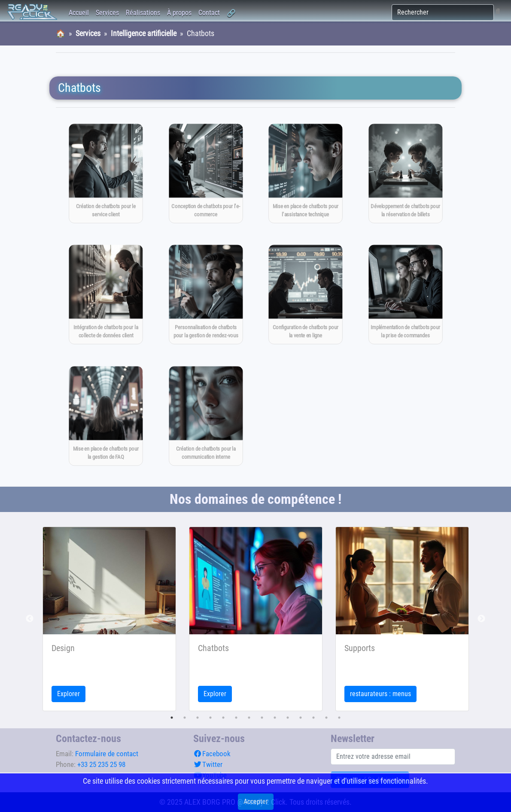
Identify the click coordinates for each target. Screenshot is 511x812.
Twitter (208, 764)
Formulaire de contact (107, 754)
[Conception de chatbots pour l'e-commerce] (206, 173)
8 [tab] (262, 718)
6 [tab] (236, 718)
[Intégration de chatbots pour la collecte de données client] (106, 295)
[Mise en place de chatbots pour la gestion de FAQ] (106, 416)
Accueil (79, 13)
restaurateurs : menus (380, 694)
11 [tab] (301, 718)
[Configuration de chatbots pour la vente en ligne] (305, 295)
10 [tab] (288, 718)
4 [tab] (210, 718)
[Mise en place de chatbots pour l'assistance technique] (305, 173)
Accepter (256, 801)
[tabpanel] (109, 619)
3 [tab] (198, 718)
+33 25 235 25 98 (101, 764)
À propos (179, 13)
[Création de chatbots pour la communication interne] (206, 416)
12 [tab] (313, 718)
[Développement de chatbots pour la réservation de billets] (405, 173)
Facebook (212, 754)
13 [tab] (326, 718)
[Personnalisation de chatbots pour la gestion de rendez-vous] (206, 295)
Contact (209, 13)
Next (481, 619)
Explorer (68, 694)
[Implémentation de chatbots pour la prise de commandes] (405, 295)
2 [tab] (185, 718)
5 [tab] (223, 718)
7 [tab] (249, 718)
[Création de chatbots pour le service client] (106, 173)
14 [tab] (339, 718)
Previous (30, 619)
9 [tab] (275, 718)
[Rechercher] (443, 12)
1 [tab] (172, 718)
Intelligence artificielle (144, 33)
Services (107, 13)
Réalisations (143, 13)
